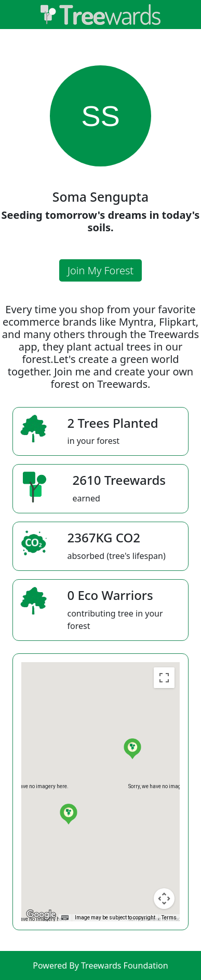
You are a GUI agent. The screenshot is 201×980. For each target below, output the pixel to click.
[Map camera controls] (164, 899)
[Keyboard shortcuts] (65, 918)
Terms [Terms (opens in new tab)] (169, 918)
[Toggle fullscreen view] (164, 678)
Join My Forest (100, 270)
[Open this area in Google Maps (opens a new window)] (41, 915)
